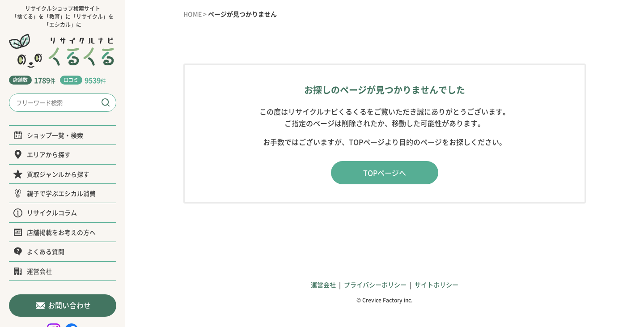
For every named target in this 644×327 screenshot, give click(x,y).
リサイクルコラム (45, 212)
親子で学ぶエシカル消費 (55, 193)
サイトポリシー (436, 285)
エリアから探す (42, 154)
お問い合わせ (63, 305)
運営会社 (33, 271)
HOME (193, 14)
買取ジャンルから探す (51, 174)
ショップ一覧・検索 (48, 135)
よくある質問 (39, 251)
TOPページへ (385, 173)
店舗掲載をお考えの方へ (55, 232)
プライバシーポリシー (375, 285)
